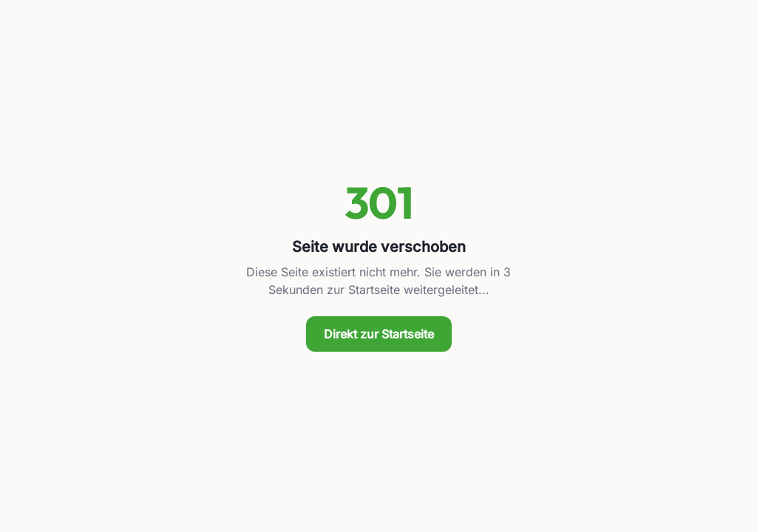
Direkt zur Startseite (379, 334)
